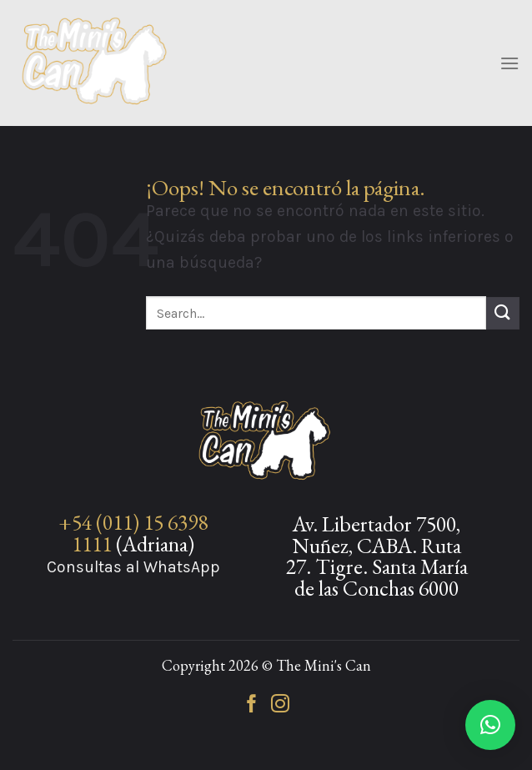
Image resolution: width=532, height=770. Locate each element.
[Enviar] (503, 313)
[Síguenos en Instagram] (280, 705)
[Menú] (509, 63)
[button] (490, 725)
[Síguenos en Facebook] (252, 705)
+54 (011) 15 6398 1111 (133, 533)
